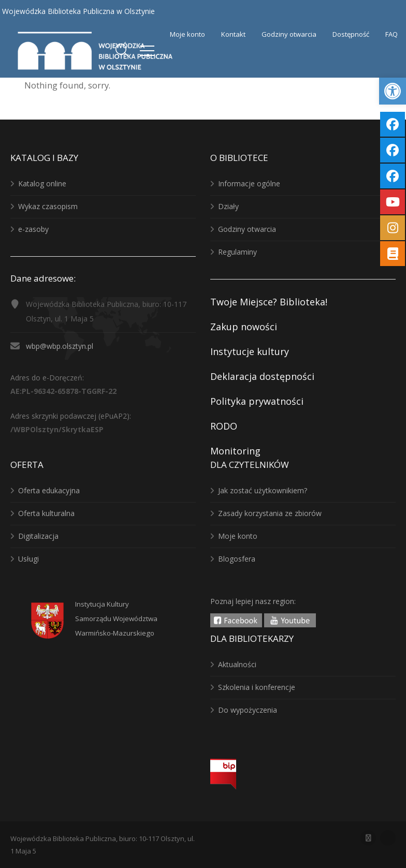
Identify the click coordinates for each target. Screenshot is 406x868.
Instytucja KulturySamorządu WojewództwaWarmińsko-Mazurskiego (116, 619)
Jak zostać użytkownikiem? (263, 490)
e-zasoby (33, 229)
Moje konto (238, 536)
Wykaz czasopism (48, 206)
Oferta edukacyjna (49, 490)
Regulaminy (237, 252)
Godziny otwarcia (247, 229)
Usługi (28, 559)
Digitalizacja (38, 536)
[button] (393, 91)
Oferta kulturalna (46, 513)
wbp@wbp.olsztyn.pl (60, 346)
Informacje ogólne (249, 183)
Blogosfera (237, 559)
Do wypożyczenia (248, 710)
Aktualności (237, 664)
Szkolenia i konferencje (257, 687)
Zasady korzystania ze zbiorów (270, 513)
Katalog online (42, 183)
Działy (228, 206)
